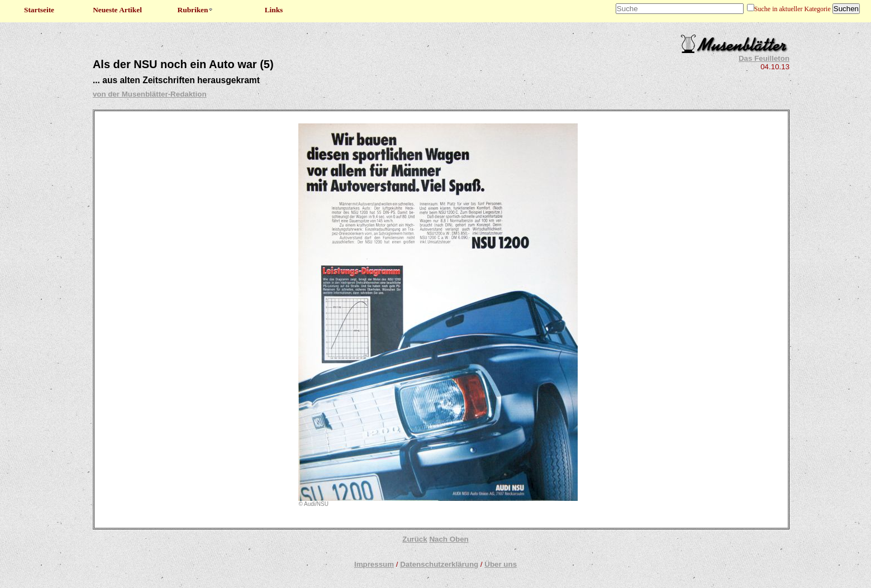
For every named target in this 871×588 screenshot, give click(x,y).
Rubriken (196, 10)
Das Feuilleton (764, 58)
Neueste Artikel (117, 10)
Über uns (501, 564)
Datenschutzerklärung (439, 564)
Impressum (374, 564)
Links (274, 10)
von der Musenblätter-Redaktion (150, 94)
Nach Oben (449, 539)
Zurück (415, 539)
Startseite (39, 10)
